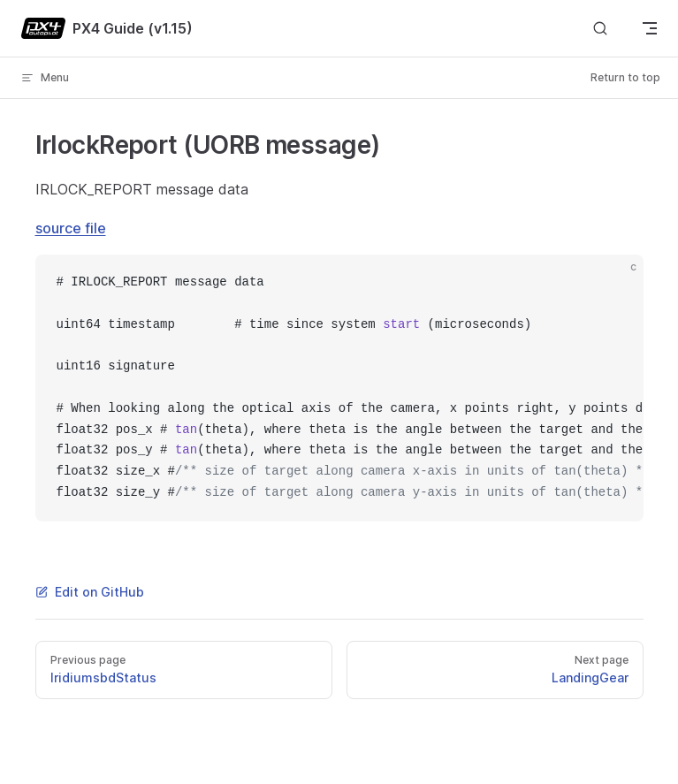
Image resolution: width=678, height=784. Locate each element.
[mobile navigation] (650, 28)
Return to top (625, 77)
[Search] (600, 29)
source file (71, 228)
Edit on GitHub (90, 592)
